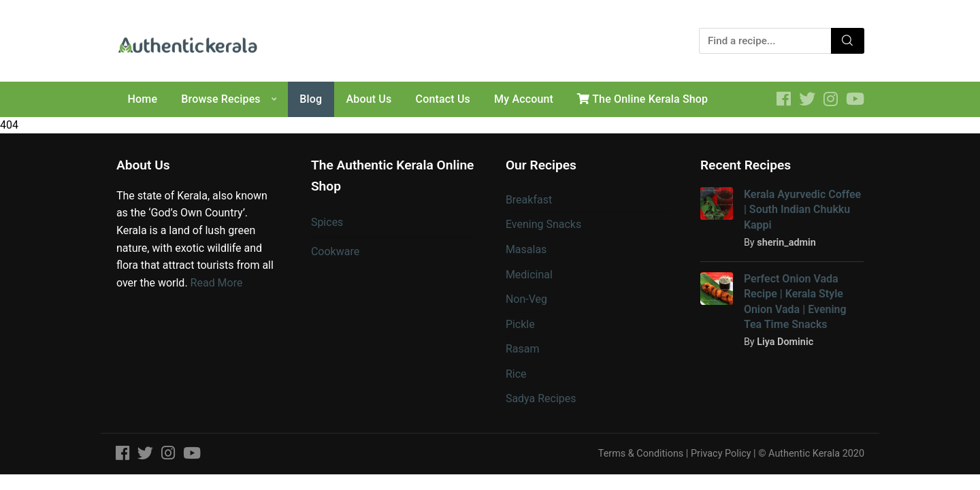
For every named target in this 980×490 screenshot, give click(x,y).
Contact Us (443, 99)
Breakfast (529, 200)
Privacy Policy (721, 454)
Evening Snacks (543, 224)
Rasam (523, 349)
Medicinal (529, 275)
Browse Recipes (220, 99)
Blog (311, 99)
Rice (516, 374)
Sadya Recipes (541, 398)
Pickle (520, 324)
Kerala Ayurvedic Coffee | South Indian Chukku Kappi (802, 210)
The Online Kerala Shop (642, 99)
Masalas (526, 249)
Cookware (335, 251)
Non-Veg (526, 299)
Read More (217, 283)
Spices (327, 222)
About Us (369, 99)
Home (143, 99)
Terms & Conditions (641, 454)
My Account (524, 99)
